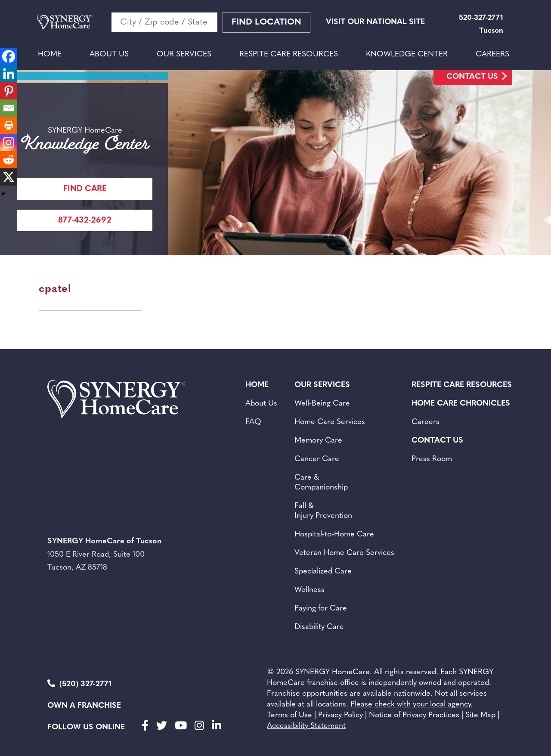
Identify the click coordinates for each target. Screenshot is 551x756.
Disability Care (319, 627)
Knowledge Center (407, 54)
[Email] (9, 108)
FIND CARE (85, 189)
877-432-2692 (85, 221)
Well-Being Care (322, 404)
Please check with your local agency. (412, 705)
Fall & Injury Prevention (323, 511)
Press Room (432, 459)
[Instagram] (9, 143)
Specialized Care (323, 572)
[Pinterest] (9, 91)
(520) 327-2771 (79, 684)
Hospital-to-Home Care (334, 534)
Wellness (310, 590)
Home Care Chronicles (461, 404)
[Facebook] (9, 56)
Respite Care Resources (289, 54)
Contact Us (472, 77)
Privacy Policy (341, 715)
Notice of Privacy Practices (414, 715)
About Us (109, 54)
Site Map (480, 715)
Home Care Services (330, 422)
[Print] (9, 125)
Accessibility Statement (306, 726)
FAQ (253, 422)
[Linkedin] (9, 74)
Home (50, 54)
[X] (9, 177)
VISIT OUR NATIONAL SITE (375, 22)
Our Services (184, 54)
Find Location (266, 22)
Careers (492, 54)
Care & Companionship (321, 483)
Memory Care (318, 441)
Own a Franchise (84, 706)
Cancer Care (317, 459)
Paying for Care (321, 609)
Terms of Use (289, 715)
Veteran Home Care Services (344, 553)
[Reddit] (9, 160)
